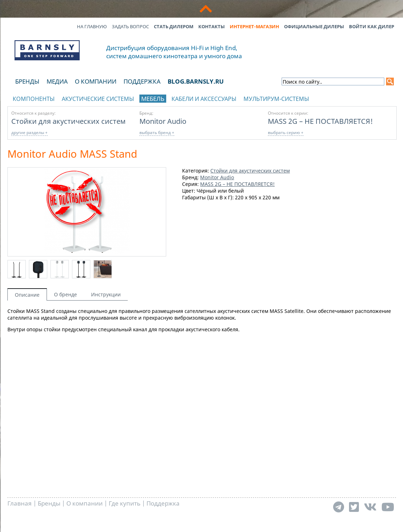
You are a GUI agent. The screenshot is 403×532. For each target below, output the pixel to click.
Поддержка (142, 81)
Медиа (57, 81)
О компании (96, 81)
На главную (92, 26)
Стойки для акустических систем (68, 121)
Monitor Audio (163, 121)
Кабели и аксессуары (204, 99)
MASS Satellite (287, 311)
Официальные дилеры (314, 26)
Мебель (153, 99)
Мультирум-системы (276, 99)
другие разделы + (29, 132)
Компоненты (34, 99)
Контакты (212, 26)
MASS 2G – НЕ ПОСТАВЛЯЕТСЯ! (320, 121)
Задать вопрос (130, 26)
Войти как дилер (372, 26)
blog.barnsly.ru (196, 81)
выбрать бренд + (157, 132)
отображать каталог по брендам (348, 98)
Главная (20, 503)
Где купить (125, 503)
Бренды (27, 81)
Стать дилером (174, 26)
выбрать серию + (286, 132)
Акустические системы (98, 99)
